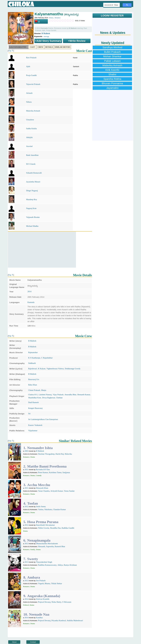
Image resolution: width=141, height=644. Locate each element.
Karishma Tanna (55, 472)
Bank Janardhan (32, 155)
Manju (44, 390)
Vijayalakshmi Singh (44, 562)
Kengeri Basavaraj (35, 408)
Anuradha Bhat (70, 395)
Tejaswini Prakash (33, 84)
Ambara (34, 577)
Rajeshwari (33, 369)
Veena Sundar (69, 491)
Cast (32, 47)
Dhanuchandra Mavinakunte (47, 543)
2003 (26, 451)
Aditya (60, 565)
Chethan (59, 398)
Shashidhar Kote (35, 398)
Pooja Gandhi (31, 75)
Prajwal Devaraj (44, 602)
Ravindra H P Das (43, 469)
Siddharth (32, 363)
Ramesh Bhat (60, 546)
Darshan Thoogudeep (46, 454)
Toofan (33, 503)
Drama (51, 18)
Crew (40, 47)
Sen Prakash (41, 581)
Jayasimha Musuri (33, 182)
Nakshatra (48, 509)
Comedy (39, 475)
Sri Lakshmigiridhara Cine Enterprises (43, 419)
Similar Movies (63, 47)
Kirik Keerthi (112, 70)
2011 (26, 469)
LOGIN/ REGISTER (112, 16)
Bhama (47, 583)
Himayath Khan (42, 488)
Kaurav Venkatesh (35, 425)
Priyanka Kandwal (59, 620)
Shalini (112, 74)
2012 (26, 506)
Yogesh (41, 583)
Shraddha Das (55, 528)
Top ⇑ (11, 51)
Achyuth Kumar (57, 491)
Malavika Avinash (33, 111)
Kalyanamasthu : (19, 47)
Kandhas (39, 618)
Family (33, 549)
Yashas (41, 509)
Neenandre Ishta (40, 448)
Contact (33, 642)
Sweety (33, 559)
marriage (46, 36)
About (14, 642)
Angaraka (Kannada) (44, 596)
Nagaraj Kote (31, 208)
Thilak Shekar (56, 583)
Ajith (28, 66)
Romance (58, 18)
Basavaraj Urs (34, 379)
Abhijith (29, 137)
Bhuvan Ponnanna (112, 83)
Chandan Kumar (59, 509)
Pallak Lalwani (112, 61)
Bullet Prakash (112, 52)
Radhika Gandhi (68, 528)
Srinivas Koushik (43, 599)
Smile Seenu (41, 506)
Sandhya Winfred (112, 47)
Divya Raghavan (49, 398)
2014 (29, 291)
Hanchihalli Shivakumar (45, 525)
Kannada (31, 302)
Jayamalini (112, 88)
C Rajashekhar (47, 358)
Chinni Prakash (34, 390)
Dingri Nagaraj (32, 191)
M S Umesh (31, 164)
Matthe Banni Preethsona (47, 466)
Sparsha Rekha (112, 79)
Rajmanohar (33, 352)
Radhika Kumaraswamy (47, 565)
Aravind (29, 146)
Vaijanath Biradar (33, 217)
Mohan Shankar (112, 56)
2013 (26, 543)
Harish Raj (60, 454)
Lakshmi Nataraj (45, 395)
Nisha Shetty (56, 602)
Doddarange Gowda (72, 369)
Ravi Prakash (31, 58)
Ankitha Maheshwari (75, 620)
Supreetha (50, 546)
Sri (29, 414)
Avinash (29, 93)
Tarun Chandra (44, 491)
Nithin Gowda (44, 528)
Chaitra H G (33, 395)
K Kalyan (42, 369)
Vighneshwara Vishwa (55, 369)
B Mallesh (46, 33)
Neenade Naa (39, 614)
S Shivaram (67, 602)
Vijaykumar (33, 431)
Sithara (29, 102)
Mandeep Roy (32, 199)
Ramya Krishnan (70, 565)
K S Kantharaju (34, 358)
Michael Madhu (32, 226)
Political (26, 605)
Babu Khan (33, 385)
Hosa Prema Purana (43, 522)
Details (49, 47)
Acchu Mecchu (39, 485)
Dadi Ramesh (33, 402)
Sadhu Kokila (31, 129)
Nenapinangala (39, 540)
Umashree (30, 120)
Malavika (68, 454)
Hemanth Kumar (84, 395)
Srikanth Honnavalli (34, 173)
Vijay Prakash (58, 395)
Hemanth (42, 546)
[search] (111, 5)
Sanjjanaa (66, 472)
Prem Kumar (43, 472)
